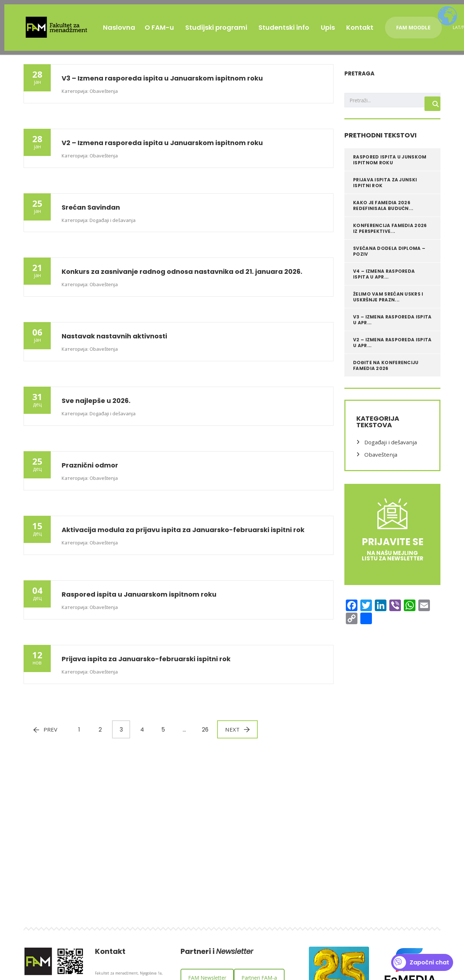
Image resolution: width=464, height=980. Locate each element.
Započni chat (421, 962)
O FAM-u (167, 23)
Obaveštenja (379, 459)
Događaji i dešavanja (389, 446)
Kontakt (380, 23)
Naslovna (121, 23)
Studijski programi (227, 23)
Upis (345, 23)
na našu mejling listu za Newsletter (393, 560)
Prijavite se (393, 546)
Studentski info (298, 23)
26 (204, 734)
